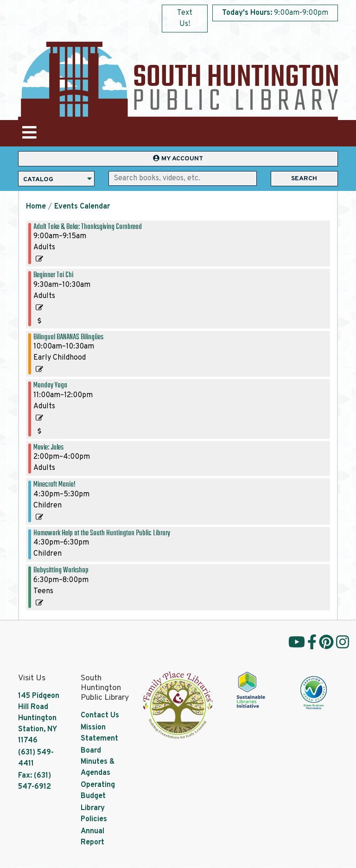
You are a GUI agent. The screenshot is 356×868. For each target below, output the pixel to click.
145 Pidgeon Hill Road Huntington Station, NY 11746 (39, 718)
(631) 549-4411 (36, 758)
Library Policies (94, 814)
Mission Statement (99, 733)
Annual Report (92, 837)
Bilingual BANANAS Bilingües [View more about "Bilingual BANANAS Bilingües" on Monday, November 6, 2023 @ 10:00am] (68, 337)
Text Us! (185, 19)
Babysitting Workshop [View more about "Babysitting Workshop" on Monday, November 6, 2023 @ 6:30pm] (61, 570)
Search (304, 179)
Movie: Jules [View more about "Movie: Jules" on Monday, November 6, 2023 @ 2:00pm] (48, 447)
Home (36, 207)
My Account (178, 159)
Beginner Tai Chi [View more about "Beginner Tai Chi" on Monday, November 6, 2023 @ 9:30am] (53, 275)
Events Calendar (82, 207)
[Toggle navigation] (29, 133)
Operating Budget (98, 791)
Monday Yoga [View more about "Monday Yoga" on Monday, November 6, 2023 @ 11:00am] (50, 385)
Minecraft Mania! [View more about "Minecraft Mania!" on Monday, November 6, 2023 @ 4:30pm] (54, 485)
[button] (275, 15)
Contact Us (100, 716)
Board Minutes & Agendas (98, 762)
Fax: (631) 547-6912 (35, 781)
